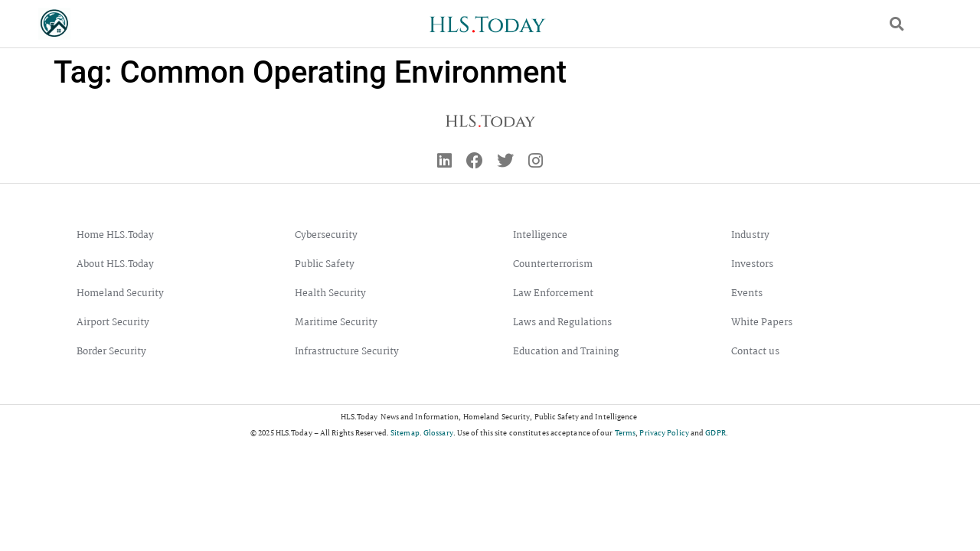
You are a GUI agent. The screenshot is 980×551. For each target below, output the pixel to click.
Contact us (755, 352)
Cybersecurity (326, 235)
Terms (626, 433)
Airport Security (113, 323)
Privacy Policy (664, 433)
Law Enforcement (553, 293)
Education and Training (566, 352)
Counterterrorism (553, 264)
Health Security (330, 293)
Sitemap (405, 433)
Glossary (438, 433)
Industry (750, 235)
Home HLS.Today (115, 235)
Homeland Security (120, 293)
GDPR (715, 433)
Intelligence (540, 235)
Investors (752, 264)
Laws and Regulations (562, 323)
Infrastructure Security (347, 352)
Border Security (111, 352)
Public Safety (325, 264)
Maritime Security (336, 323)
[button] (897, 24)
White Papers (762, 323)
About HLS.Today (115, 264)
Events (747, 293)
